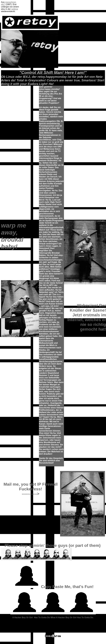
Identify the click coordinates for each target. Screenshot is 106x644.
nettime (15, 9)
